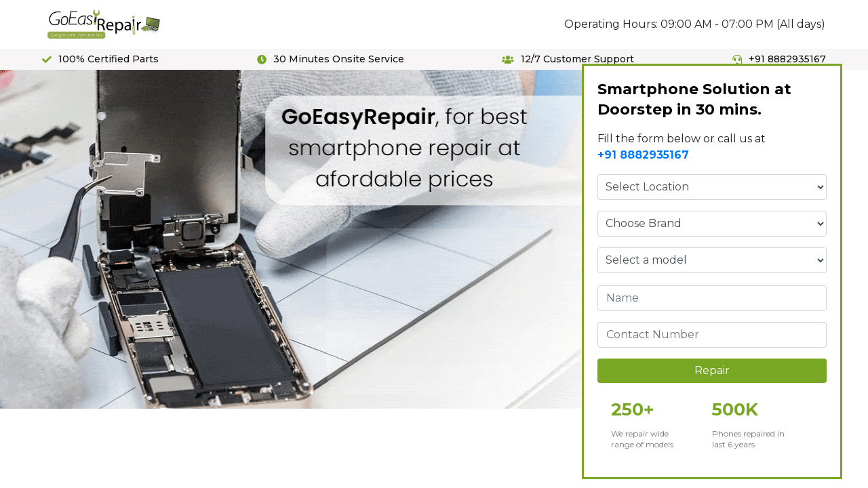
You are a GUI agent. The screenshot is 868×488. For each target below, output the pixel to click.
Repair (712, 370)
